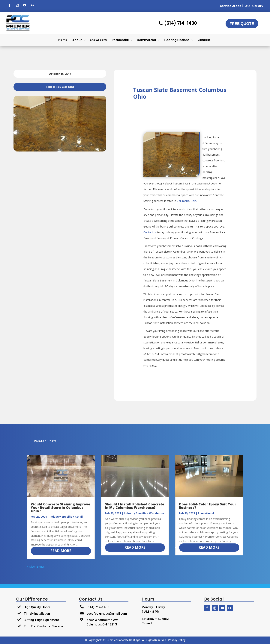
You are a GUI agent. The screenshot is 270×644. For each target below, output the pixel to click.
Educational (206, 513)
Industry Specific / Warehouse (144, 513)
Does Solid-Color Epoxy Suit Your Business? (208, 506)
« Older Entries (36, 567)
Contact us (150, 232)
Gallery (258, 6)
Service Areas (231, 6)
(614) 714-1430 (98, 607)
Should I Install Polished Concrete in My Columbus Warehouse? (135, 506)
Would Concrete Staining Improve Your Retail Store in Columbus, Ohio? (60, 507)
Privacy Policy (177, 640)
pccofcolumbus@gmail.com (107, 613)
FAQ (247, 6)
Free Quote (242, 24)
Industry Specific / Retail (66, 517)
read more (61, 551)
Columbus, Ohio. (187, 201)
